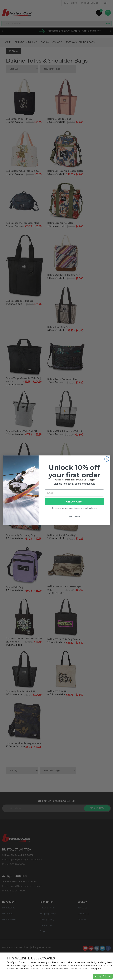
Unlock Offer (74, 502)
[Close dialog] (107, 459)
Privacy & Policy (87, 969)
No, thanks (74, 516)
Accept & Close (103, 976)
